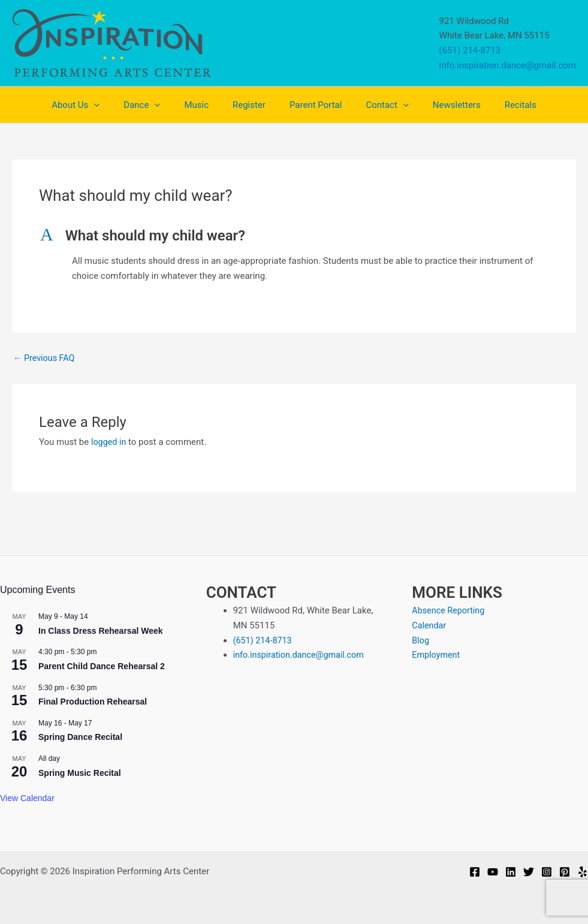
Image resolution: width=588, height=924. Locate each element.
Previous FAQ (45, 358)
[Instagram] (547, 872)
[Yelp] (583, 872)
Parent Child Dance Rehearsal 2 (102, 666)
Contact (378, 105)
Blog (421, 640)
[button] (294, 236)
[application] (115, 105)
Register (252, 105)
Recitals (500, 105)
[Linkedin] (511, 872)
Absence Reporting (450, 610)
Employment (437, 655)
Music (205, 105)
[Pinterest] (565, 872)
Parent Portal (313, 105)
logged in (109, 442)
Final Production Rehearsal (93, 702)
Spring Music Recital (80, 773)
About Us (97, 105)
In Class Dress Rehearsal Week (101, 631)
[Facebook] (475, 872)
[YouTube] (493, 872)
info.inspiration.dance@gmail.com (508, 65)
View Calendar (27, 798)
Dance (157, 105)
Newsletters (442, 105)
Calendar (430, 625)
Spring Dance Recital (80, 737)
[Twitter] (529, 872)
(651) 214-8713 (470, 50)
